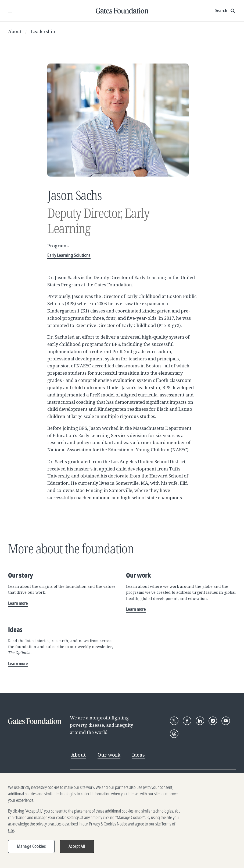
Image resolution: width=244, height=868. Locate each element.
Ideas (139, 755)
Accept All (77, 847)
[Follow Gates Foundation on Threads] (174, 734)
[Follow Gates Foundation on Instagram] (213, 721)
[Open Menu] (10, 11)
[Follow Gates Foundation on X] (174, 721)
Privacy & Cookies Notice (108, 825)
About (15, 31)
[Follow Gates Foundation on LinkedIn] (200, 721)
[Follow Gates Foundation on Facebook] (187, 721)
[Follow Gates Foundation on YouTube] (226, 721)
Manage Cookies (31, 847)
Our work (109, 755)
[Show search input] (226, 11)
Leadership (43, 31)
